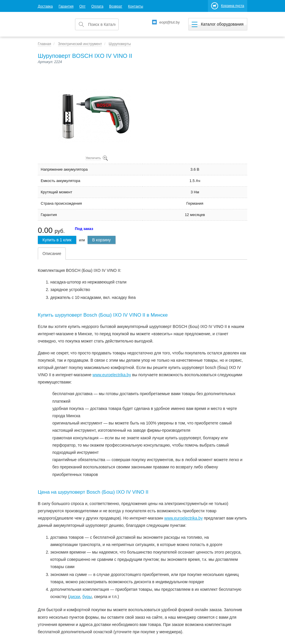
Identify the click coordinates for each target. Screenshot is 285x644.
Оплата (97, 6)
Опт (82, 6)
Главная (44, 44)
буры (87, 597)
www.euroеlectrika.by (112, 375)
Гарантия (66, 6)
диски (75, 597)
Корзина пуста (233, 6)
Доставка (45, 6)
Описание (52, 254)
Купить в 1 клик (57, 240)
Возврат (116, 6)
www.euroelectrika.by (184, 518)
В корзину (101, 240)
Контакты (136, 6)
